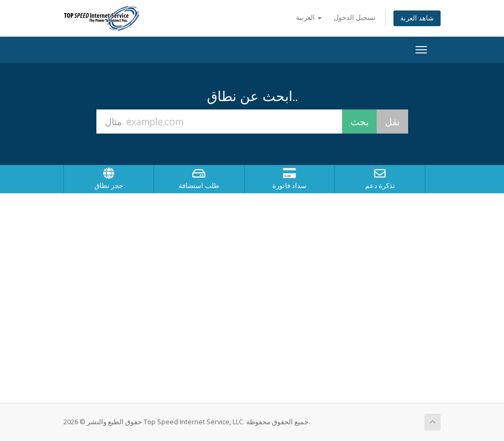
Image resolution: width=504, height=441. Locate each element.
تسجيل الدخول (355, 18)
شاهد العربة (417, 18)
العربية (309, 18)
